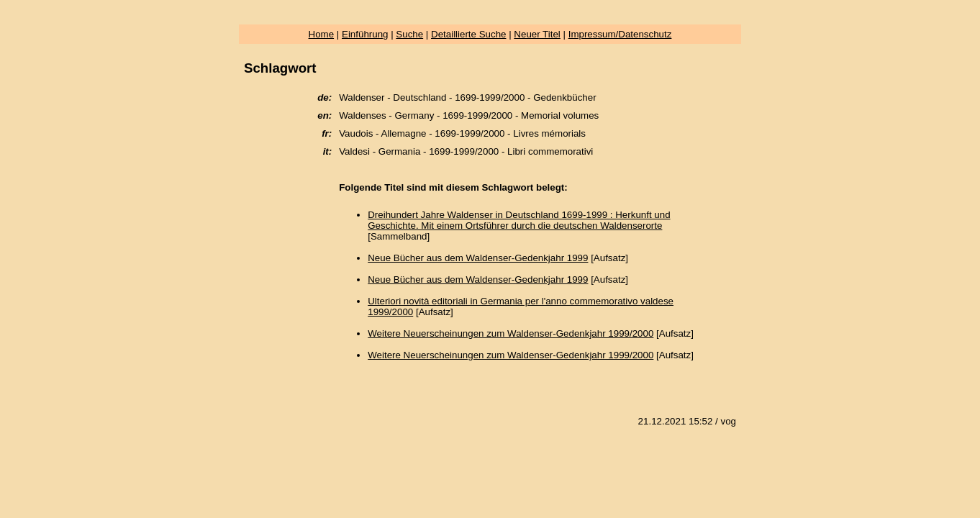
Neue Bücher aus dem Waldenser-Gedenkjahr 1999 (478, 258)
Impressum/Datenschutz (620, 34)
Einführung (365, 34)
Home (322, 34)
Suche (409, 34)
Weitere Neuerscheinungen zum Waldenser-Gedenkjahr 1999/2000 (511, 333)
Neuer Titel (537, 34)
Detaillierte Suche (468, 34)
